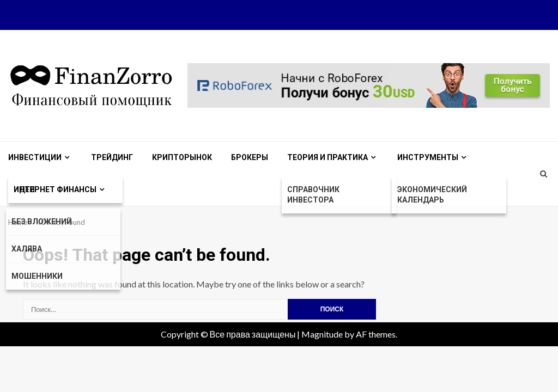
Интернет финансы (55, 189)
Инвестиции (35, 157)
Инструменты (428, 157)
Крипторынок (182, 157)
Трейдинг (112, 157)
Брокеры (250, 157)
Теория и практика (327, 157)
